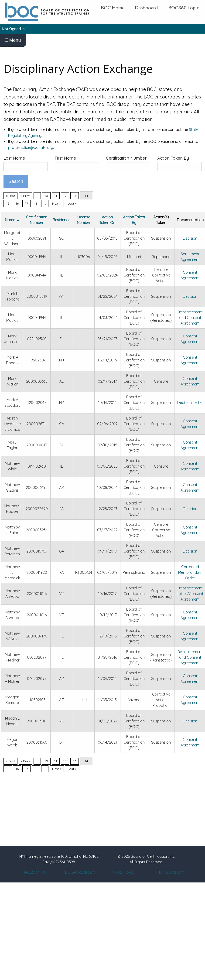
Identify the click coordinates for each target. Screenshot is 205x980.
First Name (65, 158)
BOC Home (113, 7)
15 (8, 203)
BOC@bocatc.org (81, 872)
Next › (57, 203)
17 (26, 203)
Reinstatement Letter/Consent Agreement (190, 594)
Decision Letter (190, 402)
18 (36, 203)
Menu (13, 40)
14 (86, 196)
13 (75, 196)
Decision (190, 238)
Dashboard (146, 7)
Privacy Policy (123, 872)
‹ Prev (26, 196)
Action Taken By (173, 158)
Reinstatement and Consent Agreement (190, 318)
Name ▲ (12, 220)
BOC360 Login (184, 7)
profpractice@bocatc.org (31, 147)
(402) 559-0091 (37, 872)
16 (17, 203)
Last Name (14, 158)
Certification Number (126, 158)
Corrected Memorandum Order (190, 572)
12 (65, 196)
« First (10, 196)
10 (46, 196)
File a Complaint (170, 872)
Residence (61, 220)
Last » (72, 203)
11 (56, 196)
